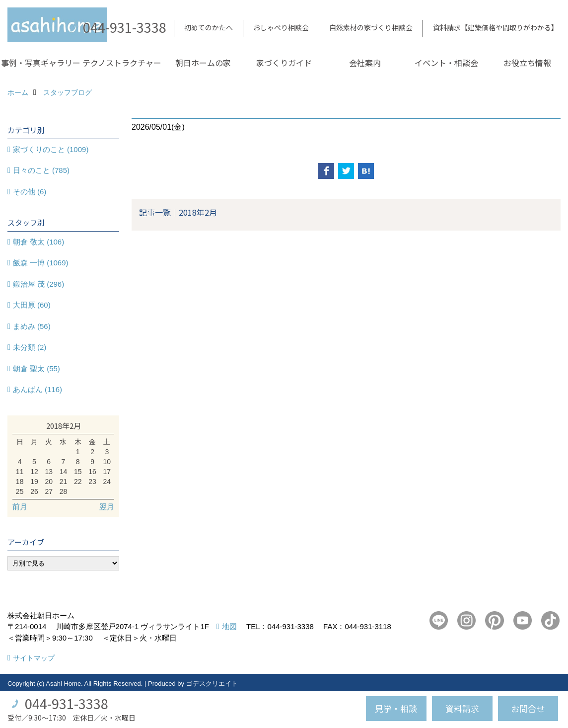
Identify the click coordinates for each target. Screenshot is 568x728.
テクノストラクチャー (122, 63)
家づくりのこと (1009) (51, 149)
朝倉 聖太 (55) (36, 368)
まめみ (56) (32, 326)
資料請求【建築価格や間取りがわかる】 (496, 27)
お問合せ (528, 708)
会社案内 (365, 63)
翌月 (107, 507)
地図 (229, 626)
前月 (20, 507)
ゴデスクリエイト (212, 684)
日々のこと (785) (41, 170)
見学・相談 (396, 708)
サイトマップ (34, 658)
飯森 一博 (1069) (41, 263)
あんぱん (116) (37, 389)
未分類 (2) (30, 347)
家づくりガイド (284, 63)
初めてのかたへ (209, 27)
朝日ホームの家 (203, 63)
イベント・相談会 (446, 63)
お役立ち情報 (527, 63)
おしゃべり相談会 (281, 27)
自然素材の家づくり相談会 (371, 27)
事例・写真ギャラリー (41, 63)
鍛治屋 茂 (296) (38, 284)
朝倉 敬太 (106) (38, 242)
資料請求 (462, 708)
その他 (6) (30, 192)
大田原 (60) (32, 305)
